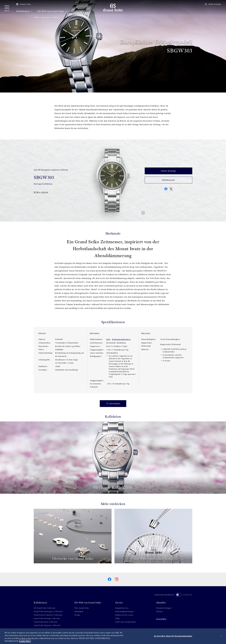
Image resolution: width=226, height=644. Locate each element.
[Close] (221, 636)
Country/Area (23, 4)
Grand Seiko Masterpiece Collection (48, 611)
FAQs (117, 618)
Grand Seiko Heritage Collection (47, 618)
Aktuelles (161, 603)
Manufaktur (79, 611)
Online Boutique (213, 4)
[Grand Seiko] (113, 7)
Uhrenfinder (113, 404)
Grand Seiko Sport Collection (46, 622)
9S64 (108, 339)
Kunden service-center (124, 615)
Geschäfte (161, 619)
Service (119, 603)
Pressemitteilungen (164, 608)
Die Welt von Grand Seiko (52, 11)
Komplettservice (122, 608)
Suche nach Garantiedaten (126, 622)
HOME (36, 17)
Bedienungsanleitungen (121, 339)
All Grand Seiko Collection (44, 608)
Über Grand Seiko (82, 608)
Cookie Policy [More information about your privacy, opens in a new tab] (25, 641)
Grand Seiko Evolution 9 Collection (48, 615)
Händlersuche (168, 180)
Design (77, 615)
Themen (159, 611)
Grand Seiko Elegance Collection (47, 625)
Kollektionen (24, 11)
